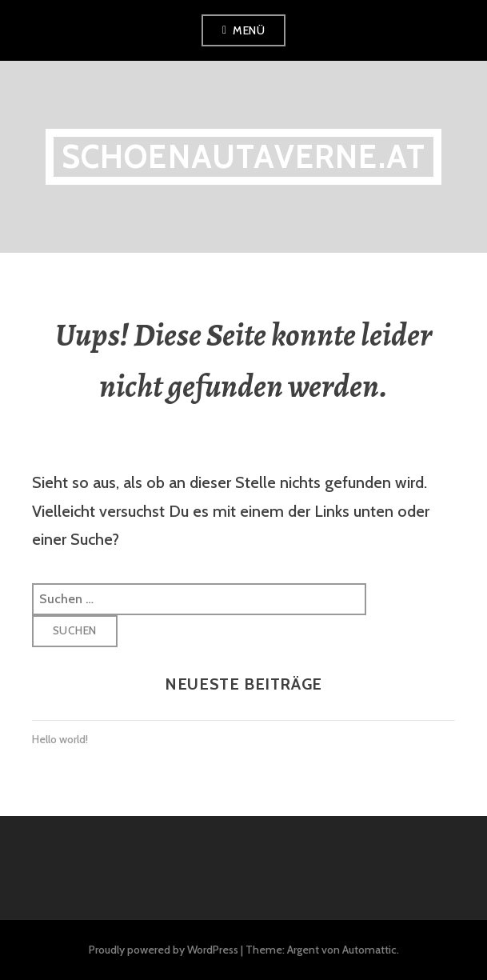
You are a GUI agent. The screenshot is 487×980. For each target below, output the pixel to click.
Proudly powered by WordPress (164, 950)
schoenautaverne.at (244, 156)
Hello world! (60, 739)
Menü (249, 30)
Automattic (369, 950)
